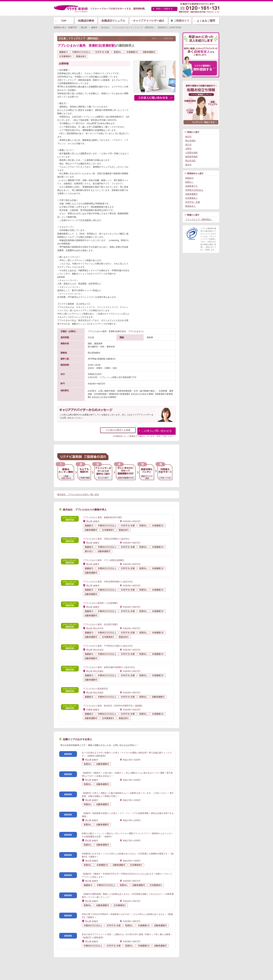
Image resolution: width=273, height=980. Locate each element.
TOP (64, 21)
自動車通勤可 (192, 194)
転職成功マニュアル (113, 21)
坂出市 (188, 165)
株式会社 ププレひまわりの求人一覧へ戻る (78, 494)
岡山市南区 (190, 141)
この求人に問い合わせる (157, 431)
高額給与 (189, 178)
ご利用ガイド (182, 21)
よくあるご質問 (206, 21)
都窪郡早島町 (192, 157)
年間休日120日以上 (194, 190)
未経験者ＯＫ (192, 186)
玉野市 (188, 149)
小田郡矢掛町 (192, 153)
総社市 (188, 137)
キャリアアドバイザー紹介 (149, 21)
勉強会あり (190, 206)
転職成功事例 (86, 21)
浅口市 (188, 145)
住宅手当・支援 (193, 202)
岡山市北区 (190, 161)
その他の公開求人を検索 (118, 430)
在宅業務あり (192, 198)
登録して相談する (164, 9)
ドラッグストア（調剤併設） (199, 219)
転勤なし (189, 182)
